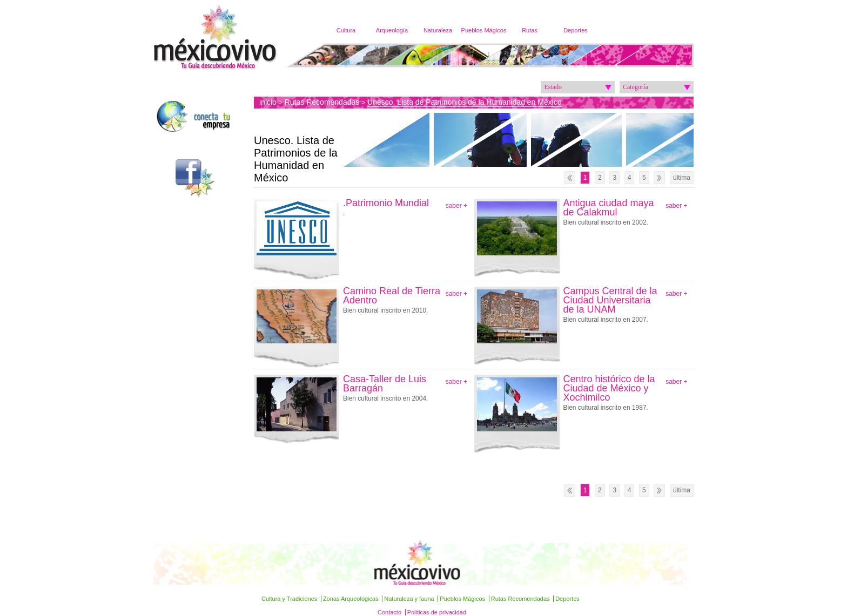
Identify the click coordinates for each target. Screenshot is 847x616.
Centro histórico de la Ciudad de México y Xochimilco (609, 388)
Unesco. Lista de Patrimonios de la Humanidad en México (465, 102)
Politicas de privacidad (437, 612)
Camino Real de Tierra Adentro (392, 296)
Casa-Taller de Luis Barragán (385, 384)
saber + (456, 206)
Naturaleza (438, 30)
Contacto (389, 612)
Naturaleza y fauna (409, 599)
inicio (268, 102)
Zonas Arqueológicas (351, 599)
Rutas (530, 30)
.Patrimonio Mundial (386, 203)
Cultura (346, 30)
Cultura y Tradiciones (289, 599)
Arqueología (392, 30)
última (682, 178)
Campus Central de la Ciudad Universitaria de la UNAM (610, 300)
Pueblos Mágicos (484, 30)
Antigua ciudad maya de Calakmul (609, 208)
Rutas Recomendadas (322, 102)
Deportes (576, 30)
